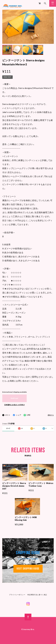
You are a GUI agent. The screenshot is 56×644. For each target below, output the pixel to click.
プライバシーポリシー (17, 595)
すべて (8, 428)
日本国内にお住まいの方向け (14, 405)
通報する (51, 415)
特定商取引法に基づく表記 (37, 595)
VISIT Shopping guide (28, 569)
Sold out (14, 398)
